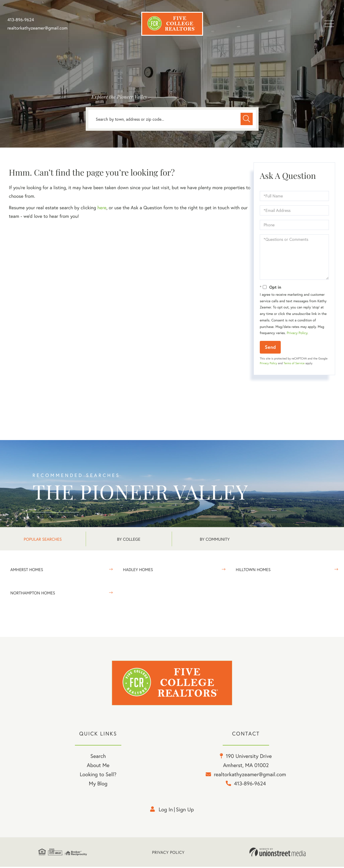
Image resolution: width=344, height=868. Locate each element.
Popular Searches (43, 539)
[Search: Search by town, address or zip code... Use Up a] (172, 119)
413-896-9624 (21, 20)
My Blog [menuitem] (98, 784)
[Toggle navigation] (329, 24)
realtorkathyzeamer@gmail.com (38, 28)
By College (129, 539)
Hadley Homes (138, 569)
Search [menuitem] (98, 757)
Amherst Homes (27, 569)
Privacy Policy (297, 333)
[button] (247, 119)
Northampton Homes (33, 593)
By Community (215, 539)
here (102, 208)
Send (270, 347)
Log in (166, 810)
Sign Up (185, 810)
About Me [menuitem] (98, 766)
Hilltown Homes (253, 569)
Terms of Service (294, 363)
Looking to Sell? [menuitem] (98, 775)
